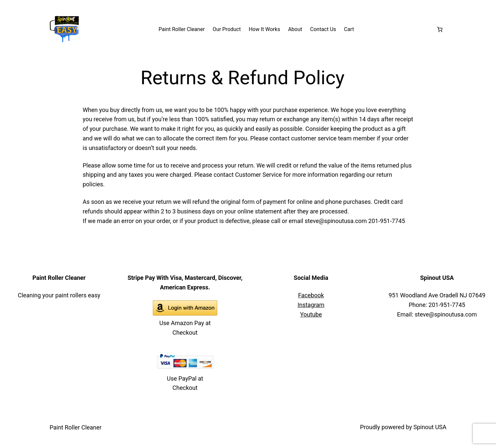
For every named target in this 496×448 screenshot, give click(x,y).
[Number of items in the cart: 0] (440, 29)
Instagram (311, 305)
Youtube (311, 314)
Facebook (311, 295)
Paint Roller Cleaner (76, 427)
